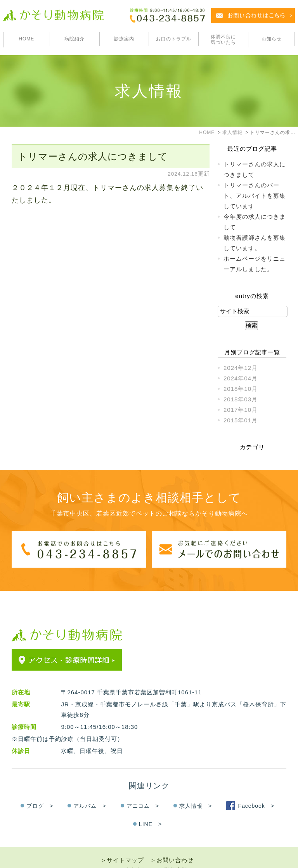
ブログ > (40, 791)
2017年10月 (241, 410)
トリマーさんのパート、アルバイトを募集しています (255, 196)
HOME (26, 39)
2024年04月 (241, 378)
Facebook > (256, 791)
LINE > (150, 809)
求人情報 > (196, 791)
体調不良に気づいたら (223, 40)
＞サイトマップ (122, 845)
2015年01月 (241, 420)
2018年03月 (241, 399)
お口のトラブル (174, 39)
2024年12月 (241, 368)
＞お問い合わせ (172, 845)
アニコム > (143, 791)
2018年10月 (241, 389)
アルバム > (90, 791)
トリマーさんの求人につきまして (93, 156)
